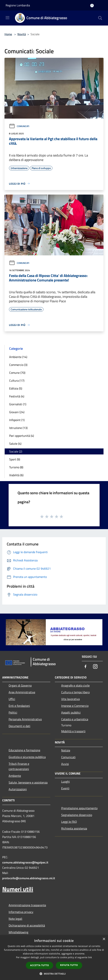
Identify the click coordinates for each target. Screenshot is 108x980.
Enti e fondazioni (19, 706)
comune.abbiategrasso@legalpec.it (25, 862)
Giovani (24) (17, 412)
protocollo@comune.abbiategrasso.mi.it (29, 878)
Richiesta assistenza (74, 828)
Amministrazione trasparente (27, 905)
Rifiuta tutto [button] (69, 965)
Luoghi (66, 781)
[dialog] (54, 958)
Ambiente (15, 776)
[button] (54, 974)
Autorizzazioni (18, 789)
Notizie (66, 750)
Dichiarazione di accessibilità (27, 925)
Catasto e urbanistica (75, 719)
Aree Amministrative (22, 692)
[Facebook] (86, 667)
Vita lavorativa (70, 699)
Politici (13, 712)
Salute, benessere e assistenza (28, 782)
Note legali (15, 919)
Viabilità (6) (16, 475)
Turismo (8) (16, 467)
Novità (22, 34)
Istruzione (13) (18, 428)
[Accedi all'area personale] (92, 6)
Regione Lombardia (18, 5)
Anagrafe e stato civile (75, 685)
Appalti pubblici (71, 712)
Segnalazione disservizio (77, 815)
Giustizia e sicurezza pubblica (27, 757)
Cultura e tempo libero (75, 692)
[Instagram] (95, 667)
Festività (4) (17, 396)
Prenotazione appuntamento (79, 808)
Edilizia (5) (16, 388)
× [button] (104, 939)
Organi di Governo (20, 685)
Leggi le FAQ (69, 822)
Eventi (65, 788)
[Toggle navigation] (7, 18)
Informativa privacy (21, 912)
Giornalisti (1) (18, 404)
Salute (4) (15, 444)
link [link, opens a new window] (90, 957)
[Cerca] (100, 18)
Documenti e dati (19, 726)
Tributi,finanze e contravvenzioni (19, 766)
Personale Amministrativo (25, 719)
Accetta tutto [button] (39, 965)
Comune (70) (17, 373)
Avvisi (65, 764)
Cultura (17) (17, 381)
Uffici (12, 699)
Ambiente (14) (18, 357)
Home (8, 34)
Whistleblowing (18, 932)
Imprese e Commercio (75, 706)
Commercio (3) (18, 365)
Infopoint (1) (17, 420)
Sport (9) (15, 459)
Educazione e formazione (24, 750)
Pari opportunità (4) (22, 436)
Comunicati (19, 126)
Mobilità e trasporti (73, 731)
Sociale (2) (16, 451)
